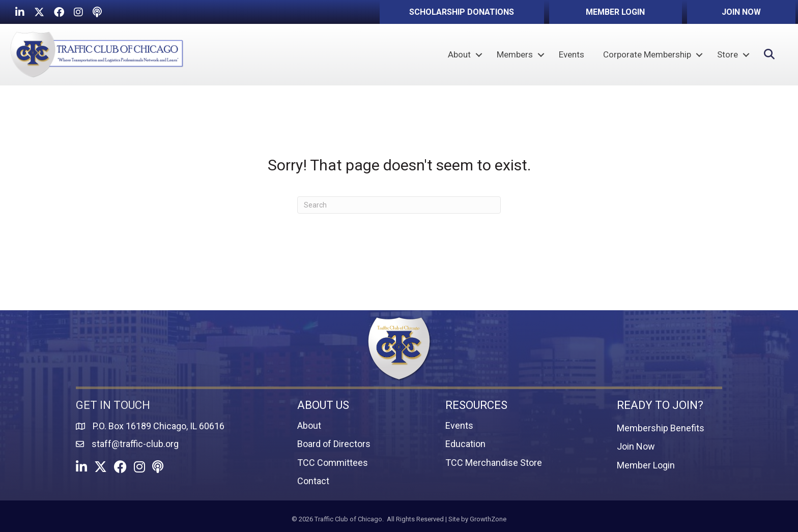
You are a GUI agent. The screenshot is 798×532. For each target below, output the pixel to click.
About (459, 54)
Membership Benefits (661, 428)
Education (465, 444)
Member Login (646, 465)
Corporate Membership (647, 54)
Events (572, 54)
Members (515, 54)
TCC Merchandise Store (494, 463)
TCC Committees (333, 463)
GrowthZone (488, 519)
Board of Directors (334, 444)
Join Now (636, 446)
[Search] (399, 205)
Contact (313, 481)
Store (728, 54)
